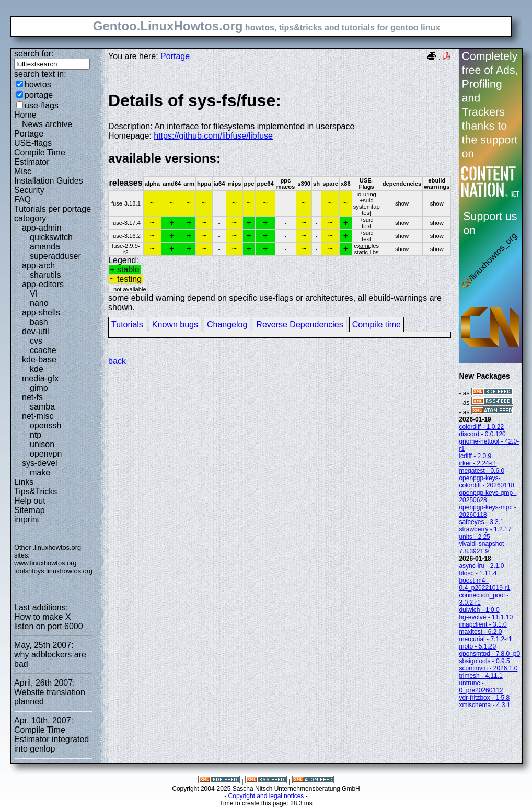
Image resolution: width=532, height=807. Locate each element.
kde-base (39, 360)
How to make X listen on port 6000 (49, 622)
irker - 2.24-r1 (478, 463)
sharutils (45, 275)
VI (34, 294)
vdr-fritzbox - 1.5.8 (484, 698)
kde (37, 369)
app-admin (42, 228)
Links (24, 482)
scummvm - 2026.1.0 (488, 668)
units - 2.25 (474, 537)
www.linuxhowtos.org (45, 563)
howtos (38, 84)
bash (39, 322)
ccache (43, 350)
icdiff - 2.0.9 (475, 456)
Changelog (227, 325)
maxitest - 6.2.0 (480, 632)
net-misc (38, 416)
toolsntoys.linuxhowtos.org (53, 571)
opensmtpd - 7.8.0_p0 (489, 654)
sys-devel (40, 463)
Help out (30, 501)
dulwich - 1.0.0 (479, 610)
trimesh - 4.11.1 (481, 676)
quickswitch (51, 237)
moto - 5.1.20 (477, 646)
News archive (47, 124)
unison (42, 444)
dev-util (36, 331)
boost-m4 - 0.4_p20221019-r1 (484, 584)
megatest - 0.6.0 (482, 471)
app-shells (41, 312)
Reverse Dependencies (299, 325)
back (117, 361)
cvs (36, 341)
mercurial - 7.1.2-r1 (485, 639)
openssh (46, 425)
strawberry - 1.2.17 (485, 529)
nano (39, 303)
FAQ (22, 200)
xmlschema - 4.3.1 (484, 705)
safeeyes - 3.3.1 (481, 522)
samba (42, 407)
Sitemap (30, 510)
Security (29, 190)
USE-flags (33, 143)
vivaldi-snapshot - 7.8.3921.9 (483, 548)
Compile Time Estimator (40, 157)
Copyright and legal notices (266, 796)
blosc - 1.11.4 (478, 573)
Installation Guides (49, 181)
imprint (27, 520)
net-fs (32, 397)
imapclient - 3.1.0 (483, 624)
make (40, 473)
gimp (39, 388)
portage (39, 95)
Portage (29, 134)
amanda (45, 247)
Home (25, 115)
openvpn (46, 454)
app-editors (43, 284)
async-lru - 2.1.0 (481, 566)
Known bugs (175, 325)
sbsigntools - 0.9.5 (484, 661)
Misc (23, 171)
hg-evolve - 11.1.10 (486, 617)
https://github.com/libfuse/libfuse (213, 136)
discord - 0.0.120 (482, 434)
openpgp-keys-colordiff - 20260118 (487, 482)
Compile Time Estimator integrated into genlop (51, 739)
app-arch (38, 265)
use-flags (42, 105)
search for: (34, 54)
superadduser (55, 256)
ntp (36, 435)
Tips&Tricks (36, 491)
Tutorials (127, 325)
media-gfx (40, 378)
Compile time (377, 325)
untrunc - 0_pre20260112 (481, 687)
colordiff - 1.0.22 (481, 427)
